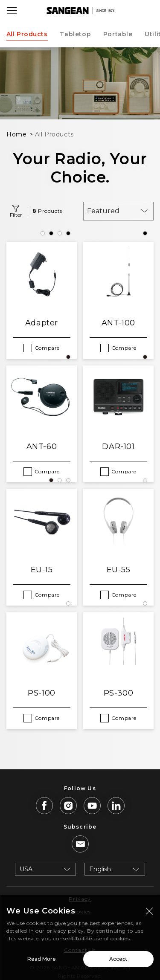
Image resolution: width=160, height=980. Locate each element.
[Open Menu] (12, 11)
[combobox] (118, 211)
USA (26, 869)
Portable (118, 34)
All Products (27, 34)
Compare (47, 348)
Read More (42, 961)
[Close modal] (149, 913)
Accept (118, 961)
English (100, 869)
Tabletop (75, 34)
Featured (103, 211)
